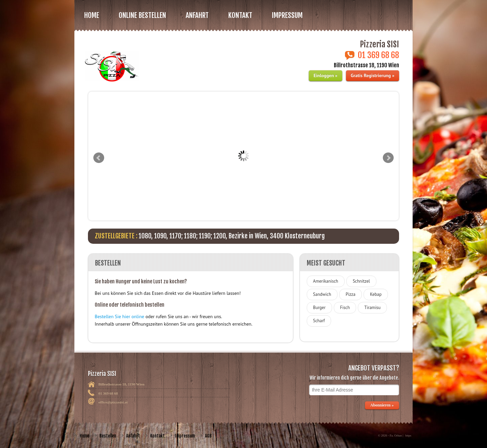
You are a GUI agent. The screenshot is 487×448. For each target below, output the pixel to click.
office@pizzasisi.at (113, 402)
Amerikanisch (326, 281)
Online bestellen (142, 15)
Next (388, 158)
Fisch (345, 308)
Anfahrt (197, 15)
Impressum (287, 15)
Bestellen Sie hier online (119, 316)
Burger (319, 308)
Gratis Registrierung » (373, 75)
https (408, 435)
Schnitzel (361, 281)
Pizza (351, 294)
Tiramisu (372, 308)
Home (92, 15)
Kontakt (240, 15)
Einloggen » (325, 75)
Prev (99, 158)
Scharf (319, 321)
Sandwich (322, 294)
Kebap (376, 294)
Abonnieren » (382, 405)
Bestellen (108, 436)
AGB (208, 436)
